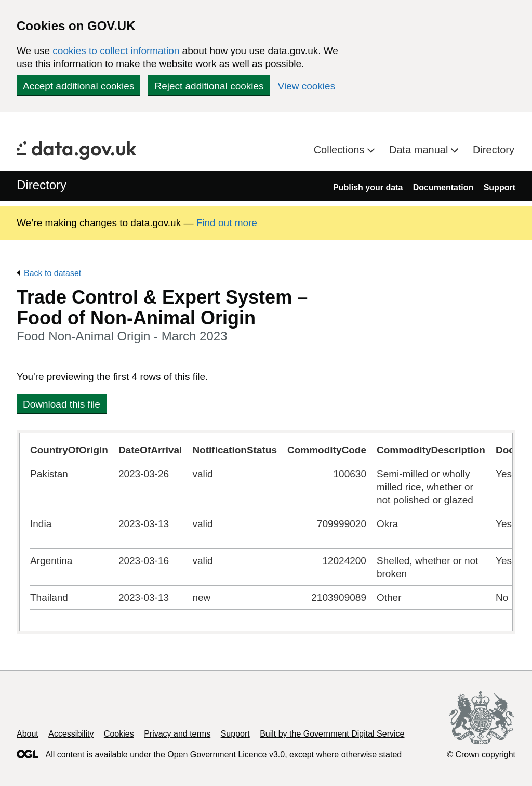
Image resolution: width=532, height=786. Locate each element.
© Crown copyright (481, 755)
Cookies (119, 734)
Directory (494, 150)
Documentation (443, 187)
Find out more (227, 223)
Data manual (420, 150)
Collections (341, 150)
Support (500, 187)
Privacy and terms (177, 734)
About (28, 734)
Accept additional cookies (78, 86)
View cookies (307, 86)
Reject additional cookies (209, 86)
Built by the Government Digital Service (332, 734)
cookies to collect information (116, 51)
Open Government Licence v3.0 (226, 755)
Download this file (62, 404)
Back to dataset (52, 273)
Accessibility (71, 734)
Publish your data (368, 187)
